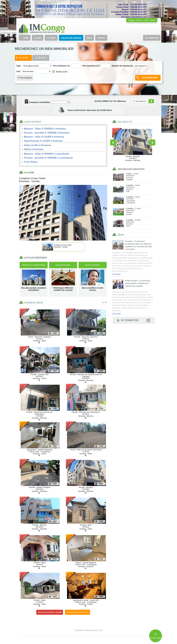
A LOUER (38, 38)
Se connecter (128, 320)
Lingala (146, 20)
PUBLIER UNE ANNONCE (71, 38)
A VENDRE (51, 38)
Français (131, 20)
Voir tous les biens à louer (77, 612)
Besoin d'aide (156, 636)
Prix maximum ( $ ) (91, 66)
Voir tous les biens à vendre (50, 612)
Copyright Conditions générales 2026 (88, 630)
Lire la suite (116, 274)
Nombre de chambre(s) (122, 66)
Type (19, 66)
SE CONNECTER (152, 38)
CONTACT (101, 38)
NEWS (89, 38)
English (139, 20)
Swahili (153, 20)
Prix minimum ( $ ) (62, 66)
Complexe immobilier (37, 102)
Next (152, 142)
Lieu (18, 71)
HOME (26, 38)
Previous (113, 142)
